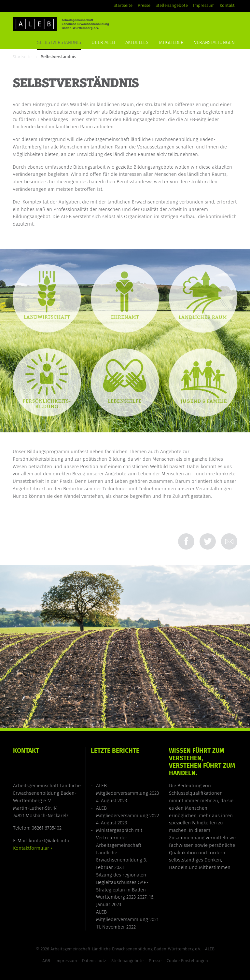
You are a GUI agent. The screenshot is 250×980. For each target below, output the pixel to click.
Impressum (204, 6)
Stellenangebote (172, 6)
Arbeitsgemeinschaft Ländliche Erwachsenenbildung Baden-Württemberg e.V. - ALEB (132, 949)
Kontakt (227, 6)
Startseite (123, 6)
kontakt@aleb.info (49, 841)
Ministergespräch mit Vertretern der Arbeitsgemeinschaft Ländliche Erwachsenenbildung (119, 845)
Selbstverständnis (59, 42)
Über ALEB (103, 42)
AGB (46, 961)
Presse (144, 6)
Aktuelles (137, 42)
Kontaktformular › (33, 848)
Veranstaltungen (214, 42)
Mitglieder (171, 42)
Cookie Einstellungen (187, 961)
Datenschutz (94, 961)
